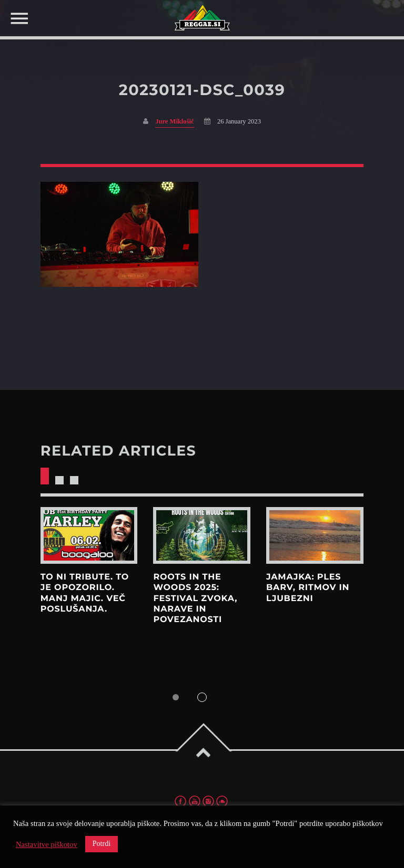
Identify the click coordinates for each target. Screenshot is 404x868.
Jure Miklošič (174, 121)
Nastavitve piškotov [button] (47, 844)
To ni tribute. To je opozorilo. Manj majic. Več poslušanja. (85, 593)
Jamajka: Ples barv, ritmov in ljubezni (308, 588)
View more (89, 535)
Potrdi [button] (102, 844)
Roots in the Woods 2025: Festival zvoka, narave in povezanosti (195, 598)
